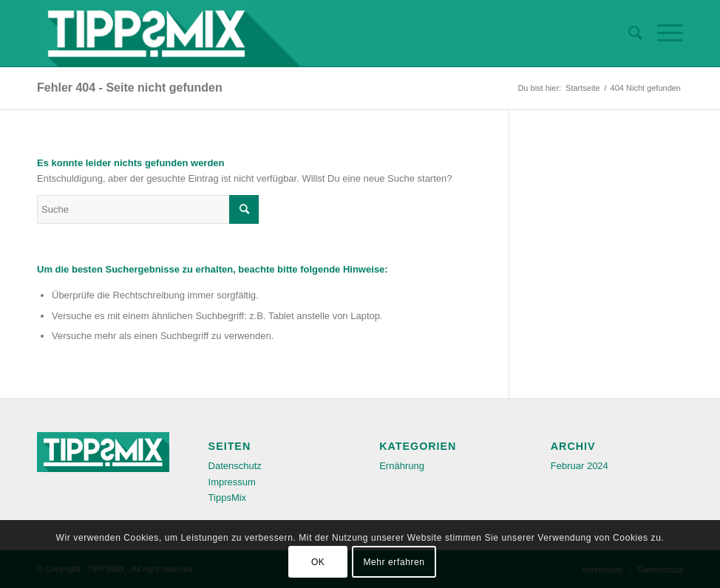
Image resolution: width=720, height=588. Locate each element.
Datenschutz (235, 466)
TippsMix (228, 498)
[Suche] (628, 33)
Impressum (232, 482)
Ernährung (402, 466)
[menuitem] (628, 33)
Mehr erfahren (394, 562)
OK (318, 562)
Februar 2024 (580, 466)
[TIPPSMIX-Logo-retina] (169, 33)
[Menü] (663, 33)
